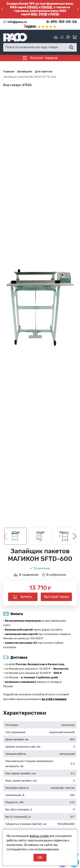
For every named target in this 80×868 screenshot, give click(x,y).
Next (75, 536)
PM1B (43, 14)
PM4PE (33, 7)
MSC (34, 14)
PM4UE (47, 7)
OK (40, 857)
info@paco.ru (17, 22)
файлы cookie (39, 836)
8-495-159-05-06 (62, 22)
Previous (5, 537)
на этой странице (54, 699)
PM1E (54, 14)
